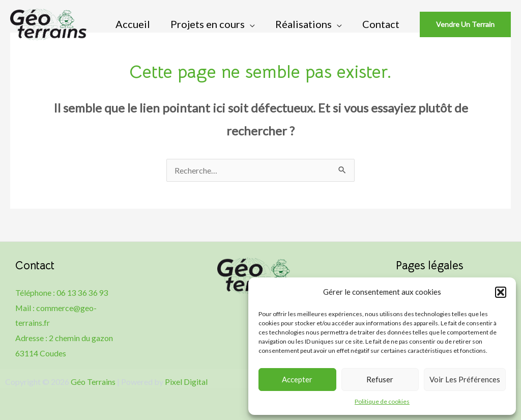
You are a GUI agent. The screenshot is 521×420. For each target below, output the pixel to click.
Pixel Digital (186, 382)
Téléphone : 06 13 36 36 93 (62, 292)
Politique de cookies (382, 401)
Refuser (380, 379)
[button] (501, 292)
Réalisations (303, 24)
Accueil (133, 24)
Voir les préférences (465, 379)
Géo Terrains (93, 382)
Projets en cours (208, 24)
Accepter (297, 379)
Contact (381, 24)
